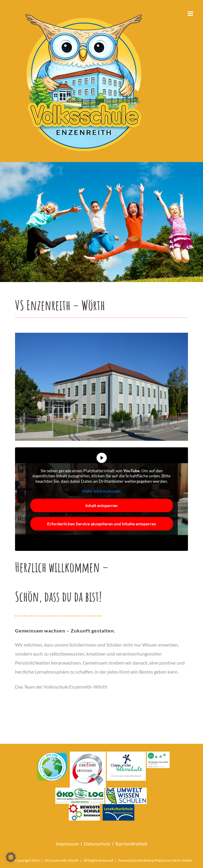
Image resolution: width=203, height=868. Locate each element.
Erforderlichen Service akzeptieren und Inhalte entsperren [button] (102, 524)
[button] (11, 857)
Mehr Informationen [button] (101, 491)
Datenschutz (97, 844)
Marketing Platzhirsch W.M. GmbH (165, 860)
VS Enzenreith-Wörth (62, 860)
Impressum (67, 844)
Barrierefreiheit (131, 844)
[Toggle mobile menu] (191, 14)
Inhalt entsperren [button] (101, 505)
